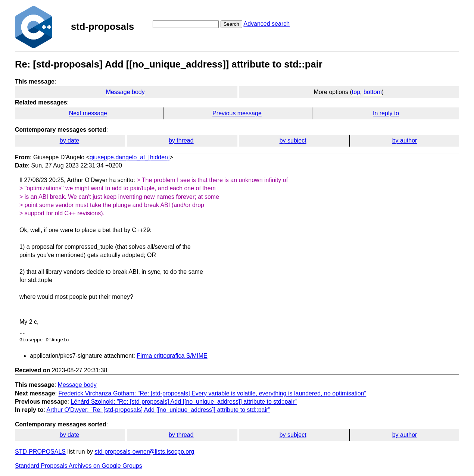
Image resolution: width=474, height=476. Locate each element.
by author (405, 140)
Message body (125, 92)
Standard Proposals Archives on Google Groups (79, 466)
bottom (373, 92)
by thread (181, 140)
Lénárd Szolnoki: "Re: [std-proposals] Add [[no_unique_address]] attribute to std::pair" (184, 402)
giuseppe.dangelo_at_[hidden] (130, 157)
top (356, 92)
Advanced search (266, 24)
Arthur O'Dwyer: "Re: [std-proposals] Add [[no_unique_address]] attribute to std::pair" (158, 410)
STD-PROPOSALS (40, 452)
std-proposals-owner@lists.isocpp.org (144, 452)
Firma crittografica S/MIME (172, 356)
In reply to (386, 113)
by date (69, 140)
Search (231, 24)
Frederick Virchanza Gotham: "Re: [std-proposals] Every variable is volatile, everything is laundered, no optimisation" (213, 393)
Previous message (237, 113)
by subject (293, 140)
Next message (88, 113)
